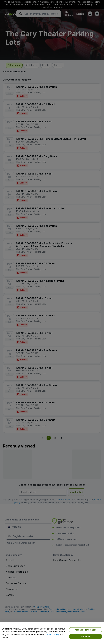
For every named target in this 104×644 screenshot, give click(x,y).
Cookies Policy (52, 635)
